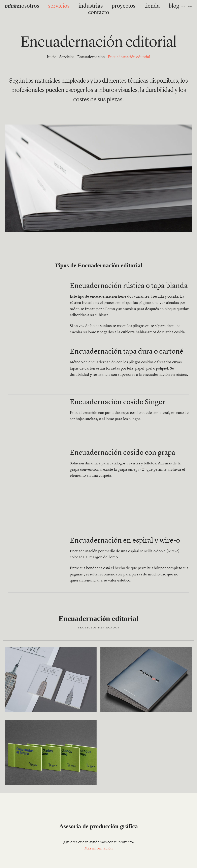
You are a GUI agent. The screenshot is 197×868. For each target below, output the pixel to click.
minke (12, 7)
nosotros (34, 6)
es (183, 6)
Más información (98, 849)
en (190, 6)
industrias (81, 6)
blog (144, 6)
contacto (163, 6)
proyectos (105, 6)
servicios (57, 6)
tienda (127, 6)
